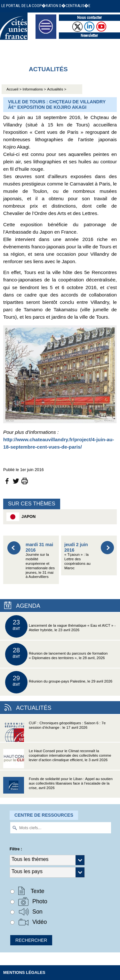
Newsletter (89, 35)
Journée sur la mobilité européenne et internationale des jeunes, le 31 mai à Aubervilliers (40, 560)
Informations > (34, 89)
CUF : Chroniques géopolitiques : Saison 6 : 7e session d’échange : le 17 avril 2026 (54, 731)
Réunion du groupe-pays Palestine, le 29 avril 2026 (59, 682)
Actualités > (57, 89)
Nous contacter (89, 17)
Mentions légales (24, 972)
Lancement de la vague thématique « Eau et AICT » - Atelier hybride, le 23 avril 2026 (60, 626)
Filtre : (16, 849)
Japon (21, 517)
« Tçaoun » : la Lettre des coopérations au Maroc (77, 556)
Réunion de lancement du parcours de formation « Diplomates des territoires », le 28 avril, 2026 (56, 654)
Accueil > (14, 89)
